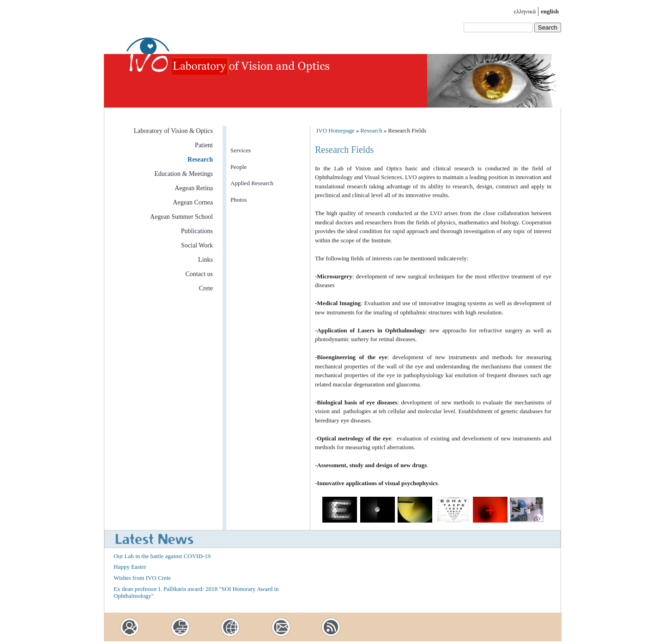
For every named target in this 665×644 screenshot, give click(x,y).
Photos (239, 200)
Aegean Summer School (181, 217)
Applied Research (252, 183)
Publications (197, 231)
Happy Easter (130, 567)
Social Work (197, 245)
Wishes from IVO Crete (142, 578)
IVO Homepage (336, 130)
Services (241, 150)
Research (200, 159)
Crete (206, 288)
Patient (204, 145)
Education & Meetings (184, 174)
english (550, 11)
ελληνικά (525, 11)
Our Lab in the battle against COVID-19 (162, 556)
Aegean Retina (194, 188)
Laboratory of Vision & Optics (173, 131)
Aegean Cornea (193, 202)
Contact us (199, 274)
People (239, 167)
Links (206, 260)
